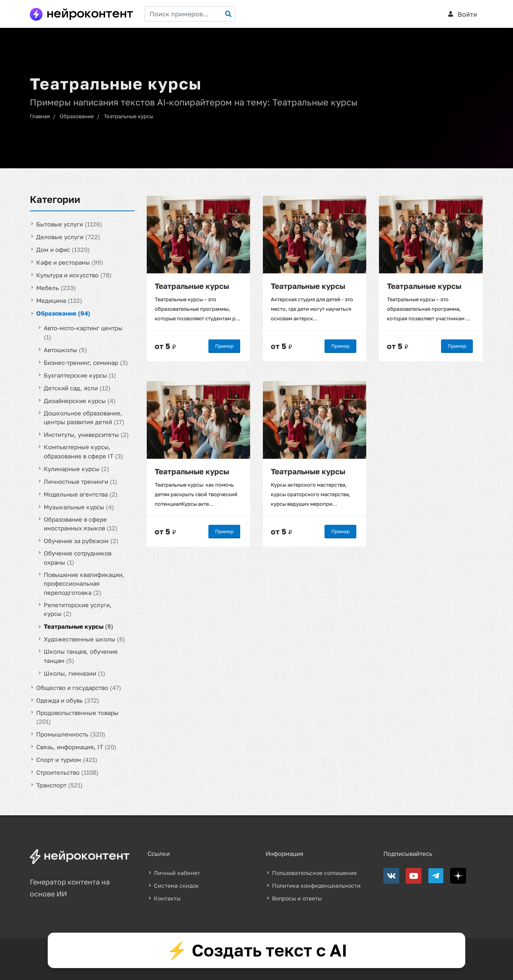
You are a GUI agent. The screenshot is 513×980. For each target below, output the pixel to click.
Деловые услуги (68, 237)
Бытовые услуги (69, 224)
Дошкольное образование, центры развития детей (84, 417)
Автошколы (65, 349)
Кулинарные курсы (77, 468)
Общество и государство (79, 687)
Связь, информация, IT (76, 747)
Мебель (56, 288)
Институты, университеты (86, 434)
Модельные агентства (81, 494)
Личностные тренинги (81, 481)
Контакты (167, 898)
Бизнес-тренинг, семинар (86, 362)
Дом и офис (63, 249)
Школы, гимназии (75, 673)
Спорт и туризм (67, 760)
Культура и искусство (74, 275)
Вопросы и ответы (297, 898)
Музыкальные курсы (79, 507)
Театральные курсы (128, 116)
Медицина (59, 300)
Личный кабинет (177, 873)
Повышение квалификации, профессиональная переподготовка (84, 583)
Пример (224, 346)
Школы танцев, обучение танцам (81, 656)
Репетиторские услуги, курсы (78, 609)
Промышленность (71, 734)
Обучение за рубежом (81, 541)
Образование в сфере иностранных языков (81, 523)
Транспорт (59, 785)
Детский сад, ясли (77, 388)
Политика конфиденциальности (316, 886)
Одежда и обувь (68, 700)
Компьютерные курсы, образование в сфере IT (84, 451)
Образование (77, 116)
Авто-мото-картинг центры (83, 332)
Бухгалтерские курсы (80, 375)
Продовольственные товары (77, 717)
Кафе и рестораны (70, 262)
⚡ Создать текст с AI (257, 950)
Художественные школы (85, 639)
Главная (40, 116)
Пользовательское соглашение (314, 873)
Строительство (67, 772)
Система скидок (176, 886)
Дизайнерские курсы (80, 400)
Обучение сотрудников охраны (78, 558)
